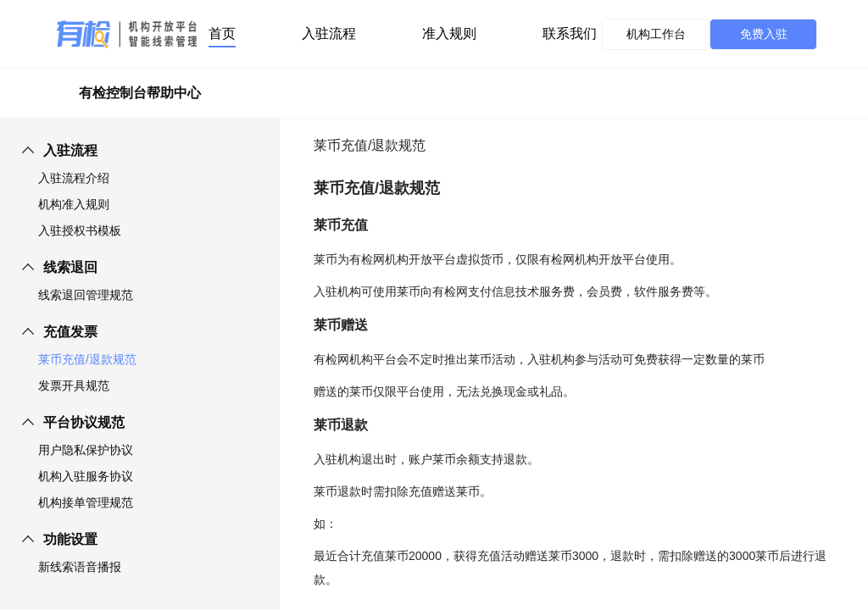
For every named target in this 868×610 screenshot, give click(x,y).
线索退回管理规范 (86, 295)
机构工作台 (656, 34)
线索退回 (70, 267)
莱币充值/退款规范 (87, 359)
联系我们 (570, 33)
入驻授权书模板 (80, 230)
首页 (222, 33)
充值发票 (70, 332)
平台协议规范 (84, 422)
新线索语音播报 (80, 567)
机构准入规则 (74, 204)
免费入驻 (764, 34)
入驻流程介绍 (74, 178)
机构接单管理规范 (86, 502)
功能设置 (70, 539)
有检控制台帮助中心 (140, 93)
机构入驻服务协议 (86, 476)
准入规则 (449, 33)
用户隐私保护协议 (86, 450)
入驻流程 (329, 33)
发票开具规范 (74, 385)
